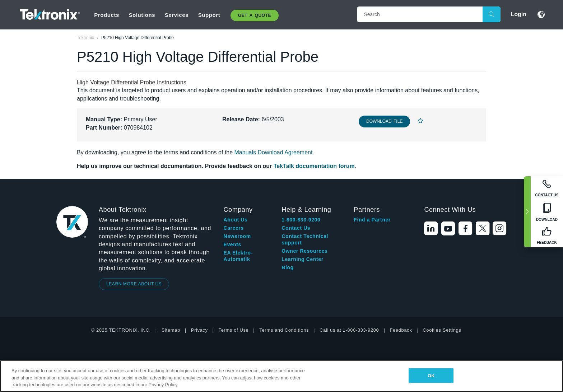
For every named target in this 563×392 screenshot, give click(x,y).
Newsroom (237, 236)
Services (177, 15)
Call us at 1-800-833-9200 (349, 330)
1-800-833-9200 (301, 220)
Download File (384, 121)
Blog (288, 267)
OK (431, 375)
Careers (233, 228)
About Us (235, 220)
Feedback (401, 330)
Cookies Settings (442, 330)
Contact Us (296, 228)
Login (518, 14)
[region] (281, 376)
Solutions (142, 15)
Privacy (199, 330)
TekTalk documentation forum (314, 166)
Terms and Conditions (284, 330)
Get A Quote (255, 15)
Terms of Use (234, 330)
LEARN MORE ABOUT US (134, 284)
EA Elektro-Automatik (238, 256)
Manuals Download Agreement (274, 152)
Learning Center (302, 259)
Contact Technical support (305, 239)
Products (107, 15)
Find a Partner (372, 220)
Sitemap (171, 330)
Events (232, 244)
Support (209, 15)
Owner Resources (304, 251)
